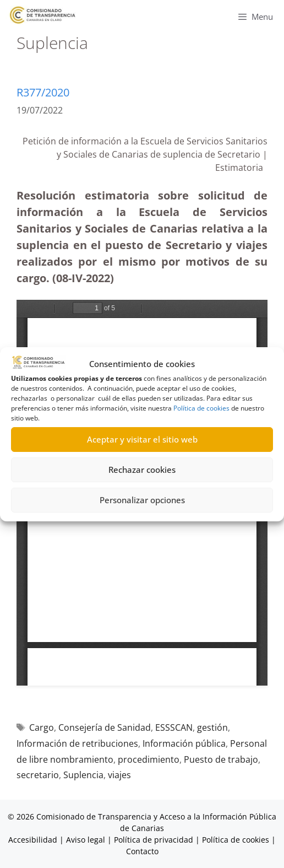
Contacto (142, 851)
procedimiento (149, 759)
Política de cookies (201, 408)
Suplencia (83, 775)
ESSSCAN (174, 727)
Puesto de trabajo (221, 759)
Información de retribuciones (77, 743)
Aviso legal (86, 840)
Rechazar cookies (142, 470)
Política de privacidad (154, 840)
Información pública (184, 743)
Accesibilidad (34, 840)
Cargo (42, 727)
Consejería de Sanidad (105, 727)
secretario (38, 775)
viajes (119, 775)
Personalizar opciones (142, 500)
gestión (212, 727)
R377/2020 (43, 92)
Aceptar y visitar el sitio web (142, 439)
